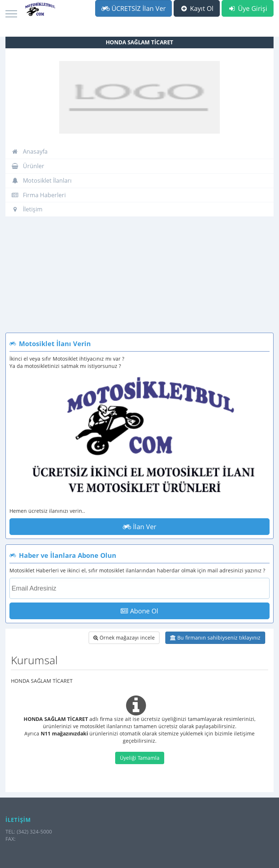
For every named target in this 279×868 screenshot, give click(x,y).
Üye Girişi (248, 8)
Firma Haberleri (39, 195)
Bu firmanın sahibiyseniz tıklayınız (215, 638)
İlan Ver (139, 527)
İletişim (27, 209)
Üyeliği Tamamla (140, 758)
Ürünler (28, 166)
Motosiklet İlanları (41, 181)
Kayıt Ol (197, 8)
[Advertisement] (139, 278)
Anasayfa (29, 151)
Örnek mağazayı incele (124, 638)
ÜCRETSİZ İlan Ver (134, 8)
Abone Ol (139, 611)
